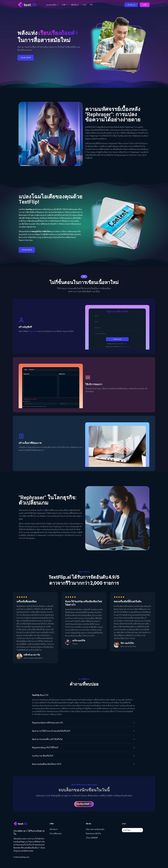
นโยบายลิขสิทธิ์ (92, 838)
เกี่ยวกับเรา (54, 829)
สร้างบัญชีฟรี (25, 327)
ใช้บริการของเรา (94, 384)
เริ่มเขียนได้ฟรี (26, 58)
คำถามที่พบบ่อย (56, 834)
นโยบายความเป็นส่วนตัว (95, 829)
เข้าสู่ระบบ (131, 5)
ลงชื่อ (145, 5)
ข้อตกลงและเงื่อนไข (93, 834)
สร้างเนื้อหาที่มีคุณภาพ (30, 443)
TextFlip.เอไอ (24, 857)
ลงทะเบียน (33, 331)
